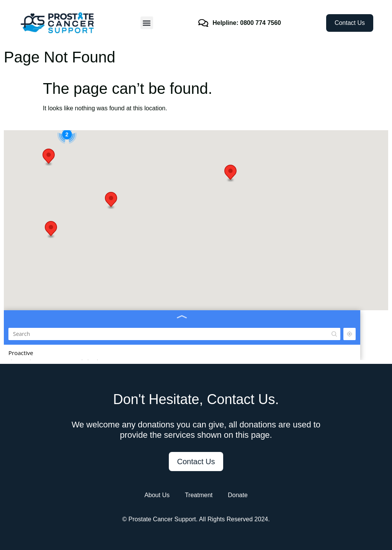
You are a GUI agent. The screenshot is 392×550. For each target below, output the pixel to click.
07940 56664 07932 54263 (36, 356)
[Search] (57, 142)
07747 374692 (23, 184)
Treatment (199, 495)
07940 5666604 (24, 290)
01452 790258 (23, 237)
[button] (147, 23)
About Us (157, 495)
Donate (238, 495)
